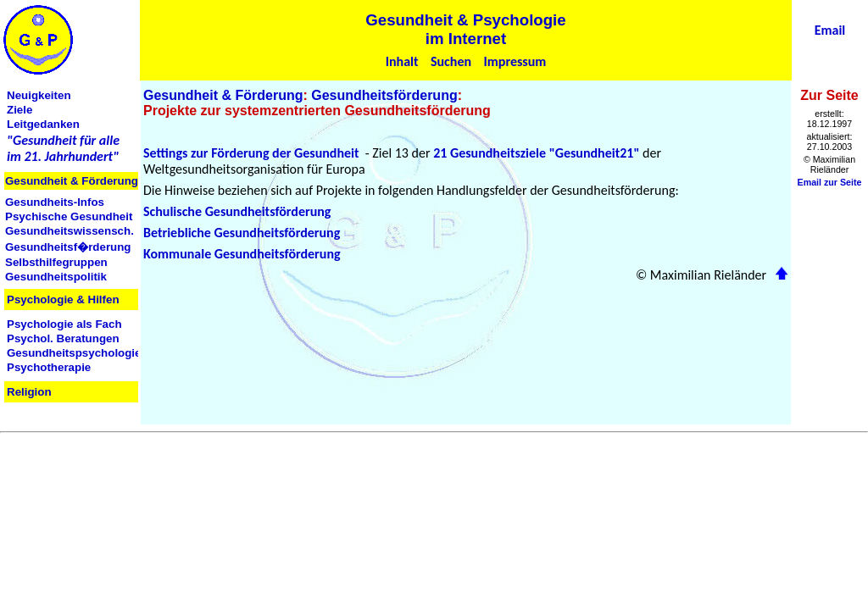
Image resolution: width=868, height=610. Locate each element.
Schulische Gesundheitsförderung (237, 211)
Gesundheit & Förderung (223, 95)
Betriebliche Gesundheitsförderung (242, 233)
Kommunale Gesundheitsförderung (242, 254)
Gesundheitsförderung (384, 95)
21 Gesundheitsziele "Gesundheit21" (536, 153)
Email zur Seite (830, 182)
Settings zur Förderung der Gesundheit (251, 153)
